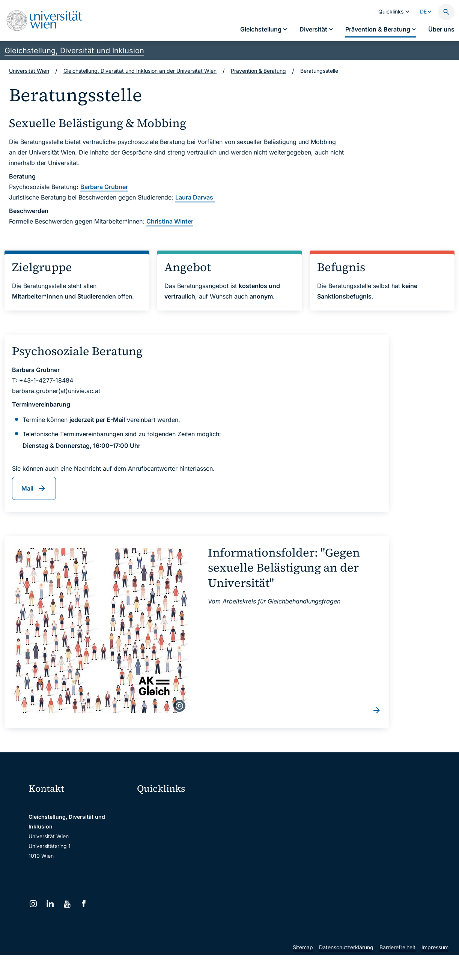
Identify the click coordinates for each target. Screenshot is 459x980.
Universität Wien (29, 71)
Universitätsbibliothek (168, 886)
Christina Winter (170, 221)
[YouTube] (67, 904)
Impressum (435, 972)
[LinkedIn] (50, 904)
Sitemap (303, 972)
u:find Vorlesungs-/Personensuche (184, 854)
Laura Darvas (195, 197)
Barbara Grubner (104, 187)
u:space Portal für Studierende (179, 838)
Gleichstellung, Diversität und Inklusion (74, 51)
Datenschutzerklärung (346, 972)
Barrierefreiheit (397, 972)
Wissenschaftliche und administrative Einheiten (188, 901)
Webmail (152, 823)
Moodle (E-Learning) (167, 807)
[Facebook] (84, 904)
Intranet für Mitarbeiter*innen (178, 870)
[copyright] (179, 706)
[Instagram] (33, 904)
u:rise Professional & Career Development (188, 917)
